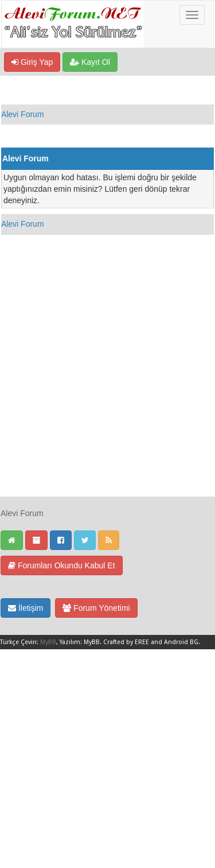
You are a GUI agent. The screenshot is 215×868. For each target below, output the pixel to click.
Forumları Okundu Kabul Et (62, 565)
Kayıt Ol (90, 62)
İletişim (26, 608)
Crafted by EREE (126, 642)
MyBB (48, 642)
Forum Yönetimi (96, 608)
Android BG (181, 642)
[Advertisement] (107, 388)
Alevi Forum (23, 114)
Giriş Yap (32, 62)
